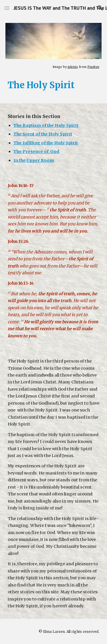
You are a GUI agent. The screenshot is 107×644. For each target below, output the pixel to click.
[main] (54, 66)
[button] (7, 8)
